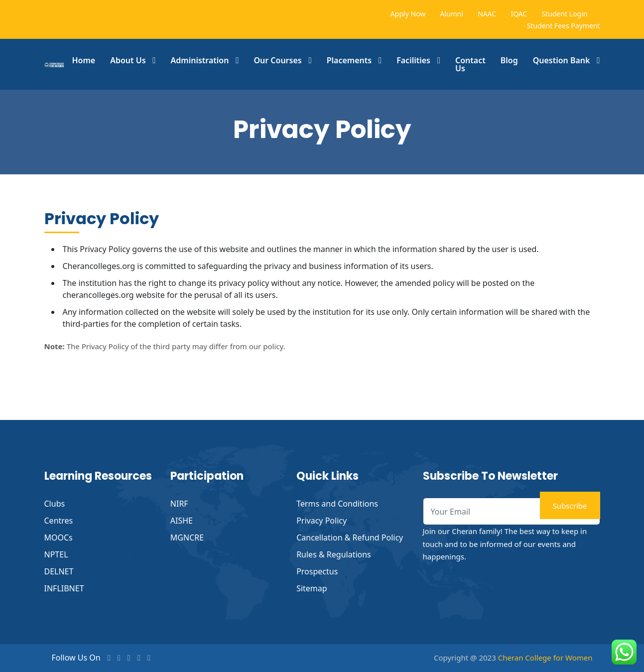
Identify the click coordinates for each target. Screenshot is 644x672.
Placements (349, 60)
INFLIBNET (64, 588)
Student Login (565, 14)
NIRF (179, 504)
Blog (509, 60)
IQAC (519, 14)
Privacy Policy (322, 521)
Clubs (55, 504)
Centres (59, 521)
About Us (128, 60)
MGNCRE (187, 538)
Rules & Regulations (334, 554)
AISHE (182, 521)
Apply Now (408, 14)
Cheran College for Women (545, 658)
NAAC (487, 14)
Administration (200, 60)
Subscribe (570, 506)
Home (83, 60)
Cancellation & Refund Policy (350, 538)
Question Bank (562, 60)
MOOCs (59, 538)
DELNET (59, 571)
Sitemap (312, 588)
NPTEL (56, 554)
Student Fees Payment (564, 26)
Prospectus (317, 571)
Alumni (451, 14)
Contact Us (470, 64)
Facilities (413, 60)
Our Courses (277, 60)
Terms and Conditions (337, 504)
